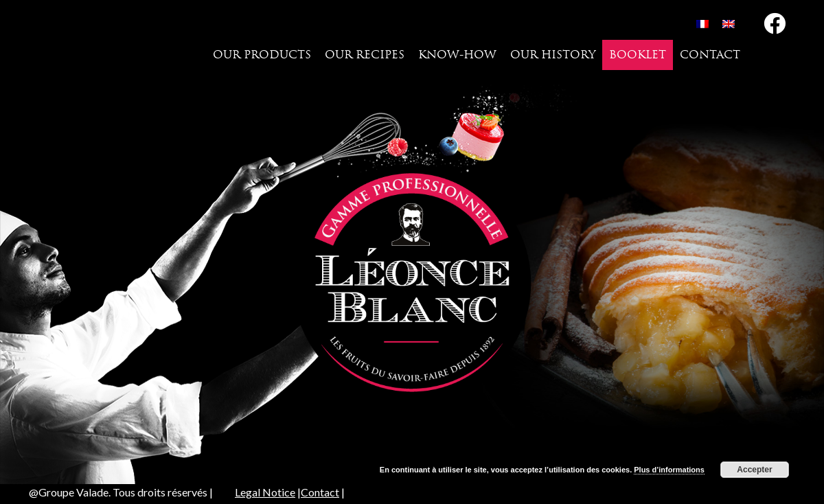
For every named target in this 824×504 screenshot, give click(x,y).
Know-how (457, 55)
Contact (710, 55)
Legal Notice (265, 492)
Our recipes (365, 55)
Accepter (754, 470)
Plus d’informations (669, 470)
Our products (262, 55)
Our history (553, 55)
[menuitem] (702, 24)
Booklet (638, 55)
